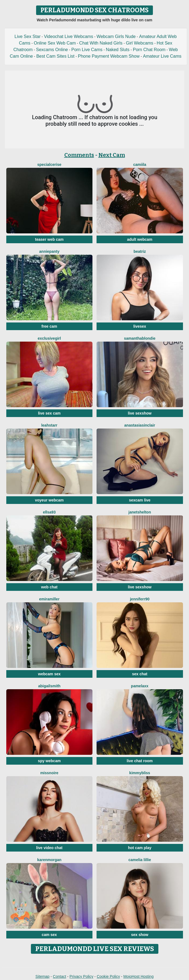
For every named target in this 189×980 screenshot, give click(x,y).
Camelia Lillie (140, 860)
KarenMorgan (49, 860)
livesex (140, 326)
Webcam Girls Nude (116, 36)
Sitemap (43, 976)
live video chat (49, 848)
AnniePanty (49, 251)
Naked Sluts (118, 50)
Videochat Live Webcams (69, 36)
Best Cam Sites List (56, 56)
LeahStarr (49, 425)
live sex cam (49, 413)
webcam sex (49, 674)
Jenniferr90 (140, 599)
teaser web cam (49, 239)
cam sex (49, 935)
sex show (140, 935)
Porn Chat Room (149, 50)
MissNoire (49, 773)
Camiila (140, 165)
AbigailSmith (49, 686)
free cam (49, 326)
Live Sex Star (27, 36)
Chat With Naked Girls (101, 43)
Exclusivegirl (49, 338)
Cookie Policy (108, 976)
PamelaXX (140, 686)
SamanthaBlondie (140, 338)
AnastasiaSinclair (140, 425)
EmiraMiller (49, 599)
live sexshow (140, 413)
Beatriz (140, 251)
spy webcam (49, 761)
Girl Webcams (139, 43)
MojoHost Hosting (139, 976)
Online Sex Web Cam (55, 43)
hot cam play (140, 848)
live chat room (140, 761)
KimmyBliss (140, 773)
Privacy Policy (81, 976)
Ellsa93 (49, 512)
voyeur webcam (49, 500)
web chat (49, 587)
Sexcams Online (52, 50)
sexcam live (140, 500)
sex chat (140, 674)
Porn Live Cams (87, 50)
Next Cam (112, 155)
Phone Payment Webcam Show (109, 56)
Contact (59, 976)
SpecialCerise (49, 165)
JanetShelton (140, 512)
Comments (79, 155)
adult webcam (140, 239)
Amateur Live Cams (162, 56)
